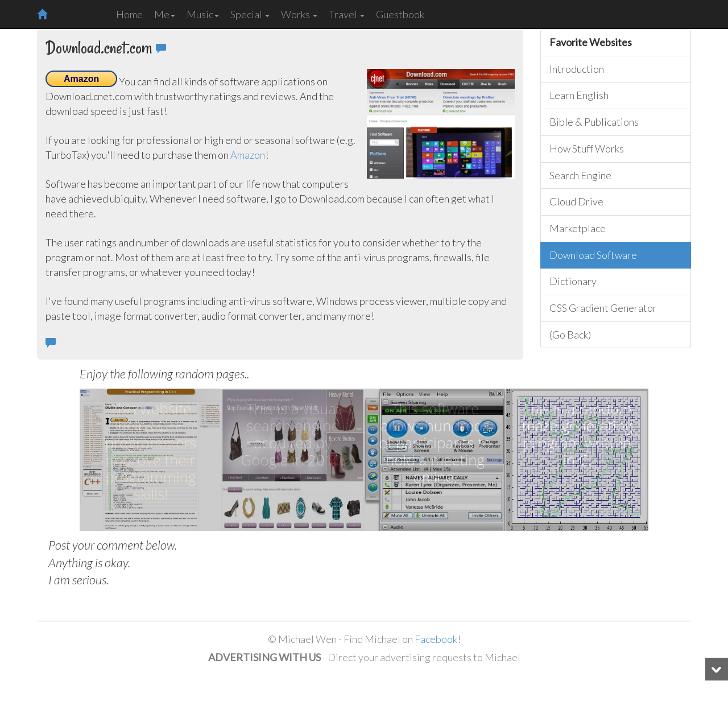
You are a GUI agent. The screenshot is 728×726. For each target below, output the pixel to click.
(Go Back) (570, 335)
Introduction (577, 69)
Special (250, 14)
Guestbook (400, 14)
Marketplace (578, 228)
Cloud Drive (576, 201)
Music (203, 14)
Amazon (248, 155)
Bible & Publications (594, 122)
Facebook (436, 639)
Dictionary (573, 281)
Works (299, 14)
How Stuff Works (587, 148)
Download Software (593, 255)
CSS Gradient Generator (603, 308)
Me (165, 14)
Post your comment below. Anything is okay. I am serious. (113, 563)
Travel (347, 14)
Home (129, 14)
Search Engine (580, 175)
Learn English (579, 95)
